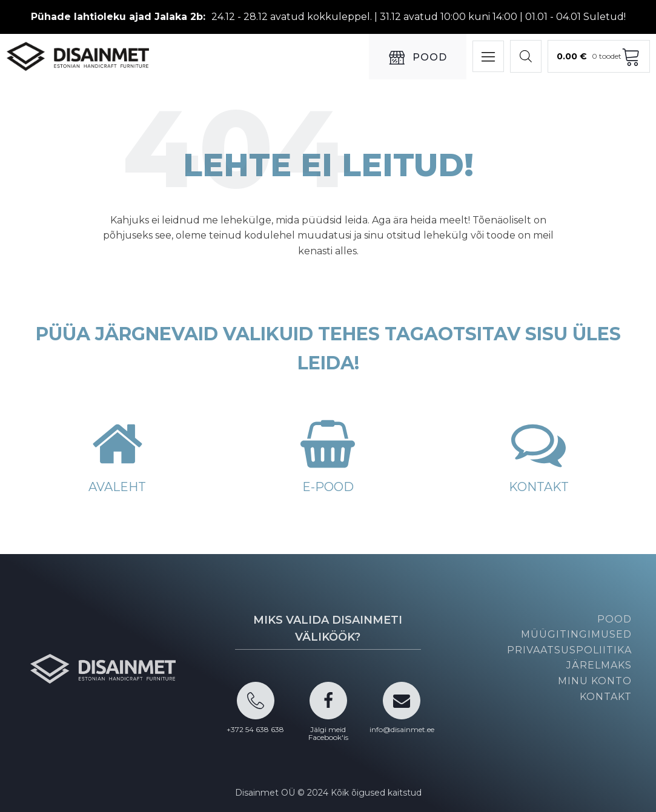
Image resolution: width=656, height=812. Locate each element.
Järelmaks (599, 665)
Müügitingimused (576, 634)
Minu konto (595, 681)
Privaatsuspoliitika (569, 650)
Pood (615, 619)
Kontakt (606, 697)
